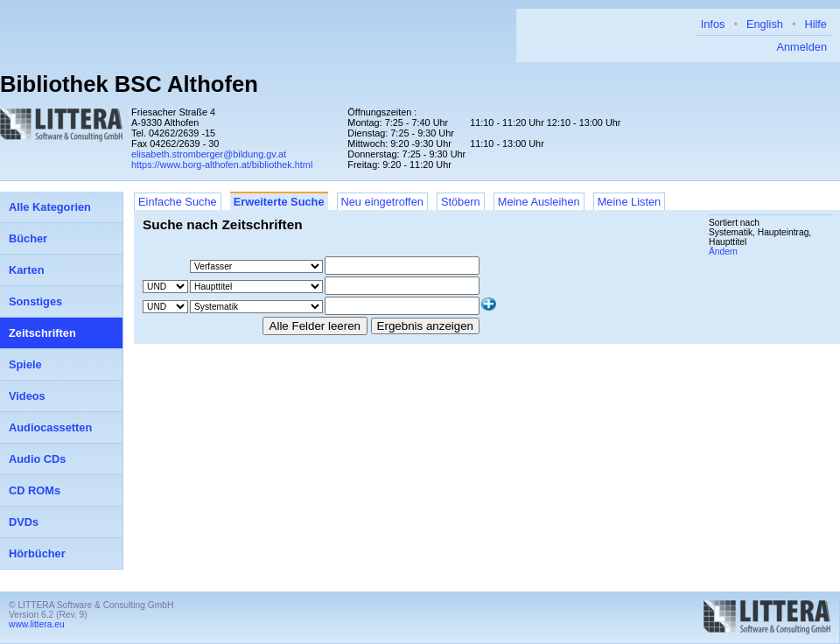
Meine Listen (630, 202)
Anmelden (801, 47)
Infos (713, 24)
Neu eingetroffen (382, 202)
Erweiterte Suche (279, 202)
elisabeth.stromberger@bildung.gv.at (209, 154)
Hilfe (815, 24)
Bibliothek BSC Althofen (129, 84)
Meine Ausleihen (539, 202)
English (765, 24)
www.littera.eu (37, 624)
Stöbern (461, 202)
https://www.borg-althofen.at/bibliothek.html (222, 164)
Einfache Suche (178, 202)
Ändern (723, 252)
